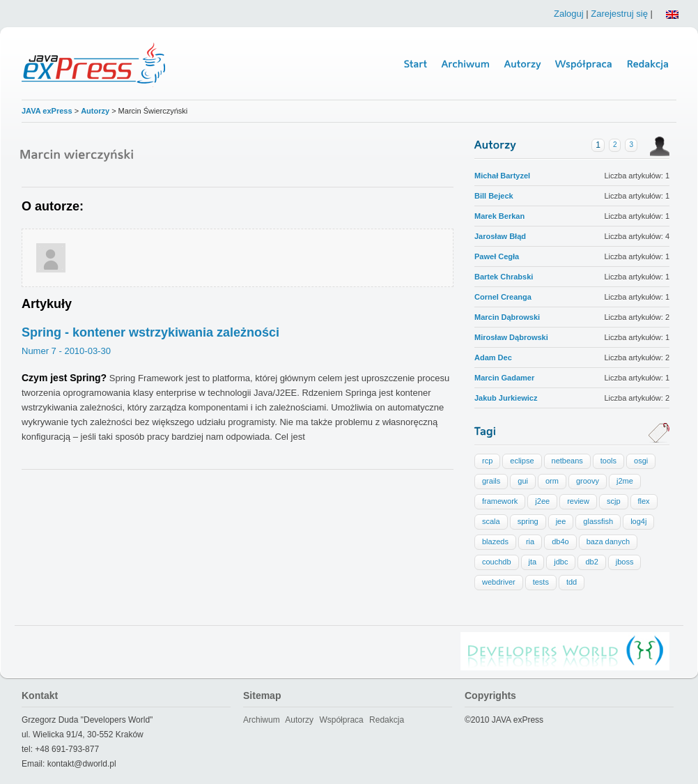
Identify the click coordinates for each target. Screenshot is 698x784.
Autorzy (96, 111)
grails (491, 481)
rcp (487, 461)
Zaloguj (569, 14)
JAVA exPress (47, 111)
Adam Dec (493, 358)
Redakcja (387, 720)
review (578, 501)
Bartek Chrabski (504, 277)
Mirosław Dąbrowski (511, 337)
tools (608, 461)
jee (561, 521)
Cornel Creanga (503, 297)
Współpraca (341, 720)
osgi (641, 461)
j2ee (542, 501)
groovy (588, 481)
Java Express (95, 64)
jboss (625, 562)
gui (523, 481)
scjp (614, 501)
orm (552, 481)
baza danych (608, 541)
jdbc (561, 562)
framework (500, 501)
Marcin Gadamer (504, 378)
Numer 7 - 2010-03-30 (66, 351)
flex (644, 501)
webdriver (499, 582)
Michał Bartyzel (502, 176)
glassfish (598, 521)
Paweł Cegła (497, 256)
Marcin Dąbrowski (507, 317)
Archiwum (262, 720)
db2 (591, 562)
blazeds (495, 541)
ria (530, 541)
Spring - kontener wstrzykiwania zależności (150, 332)
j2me (625, 481)
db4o (560, 541)
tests (541, 582)
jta (533, 562)
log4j (638, 521)
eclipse (522, 461)
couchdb (497, 562)
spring (528, 521)
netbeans (567, 461)
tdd (572, 582)
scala (491, 521)
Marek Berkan (499, 216)
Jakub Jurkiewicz (506, 398)
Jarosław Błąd (500, 236)
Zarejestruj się (619, 14)
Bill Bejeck (494, 196)
